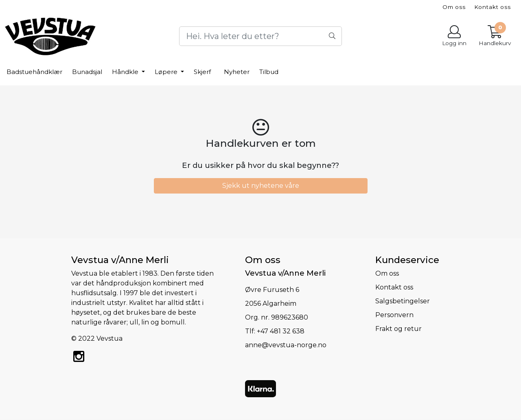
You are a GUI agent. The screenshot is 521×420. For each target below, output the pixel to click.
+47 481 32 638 (281, 331)
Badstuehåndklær (34, 72)
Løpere (167, 72)
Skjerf (202, 72)
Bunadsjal (87, 72)
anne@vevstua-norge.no (286, 345)
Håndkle (126, 72)
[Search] (260, 36)
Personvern (394, 315)
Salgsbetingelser (403, 301)
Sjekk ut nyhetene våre (261, 186)
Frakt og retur (398, 329)
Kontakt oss (493, 7)
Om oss (454, 7)
